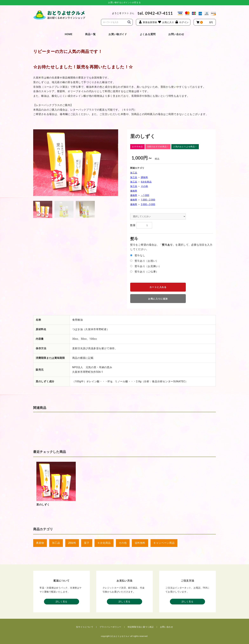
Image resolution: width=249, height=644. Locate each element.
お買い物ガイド (118, 34)
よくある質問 (148, 34)
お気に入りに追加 (158, 299)
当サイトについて (85, 627)
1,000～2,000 (148, 200)
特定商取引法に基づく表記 (141, 627)
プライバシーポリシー (110, 627)
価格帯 (134, 191)
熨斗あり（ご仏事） (147, 272)
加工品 (134, 173)
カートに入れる (158, 287)
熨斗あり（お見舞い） (148, 266)
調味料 (144, 177)
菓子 (87, 543)
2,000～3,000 (148, 204)
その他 (144, 186)
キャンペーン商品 (164, 543)
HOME (69, 34)
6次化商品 (146, 182)
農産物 (40, 543)
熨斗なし (140, 255)
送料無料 (140, 543)
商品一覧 (90, 34)
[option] (76, 163)
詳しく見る (62, 602)
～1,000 (145, 195)
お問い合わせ (176, 34)
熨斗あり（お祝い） (147, 261)
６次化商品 (104, 543)
